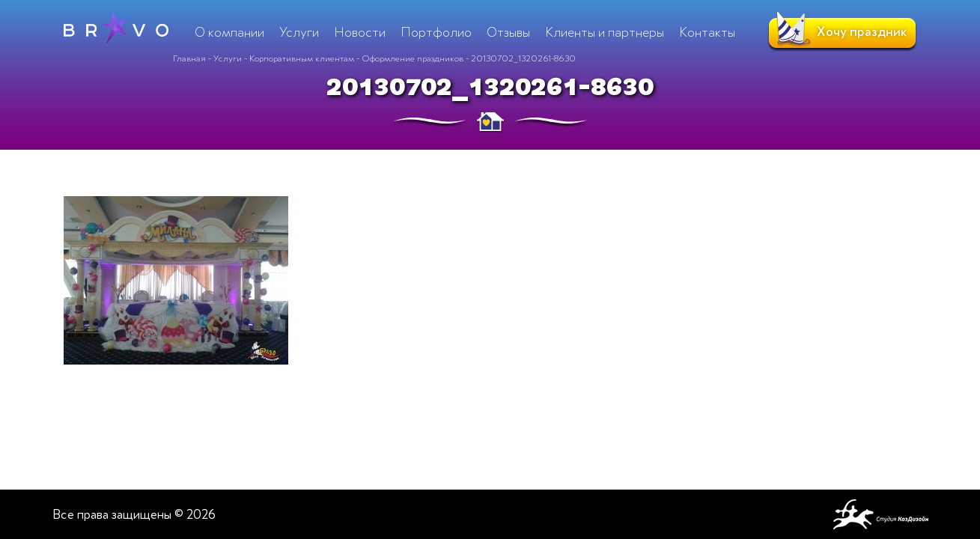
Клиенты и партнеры (605, 32)
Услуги (228, 58)
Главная (189, 58)
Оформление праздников (413, 58)
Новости (360, 32)
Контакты (707, 32)
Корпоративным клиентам (302, 58)
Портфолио (436, 32)
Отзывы (508, 32)
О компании (229, 32)
